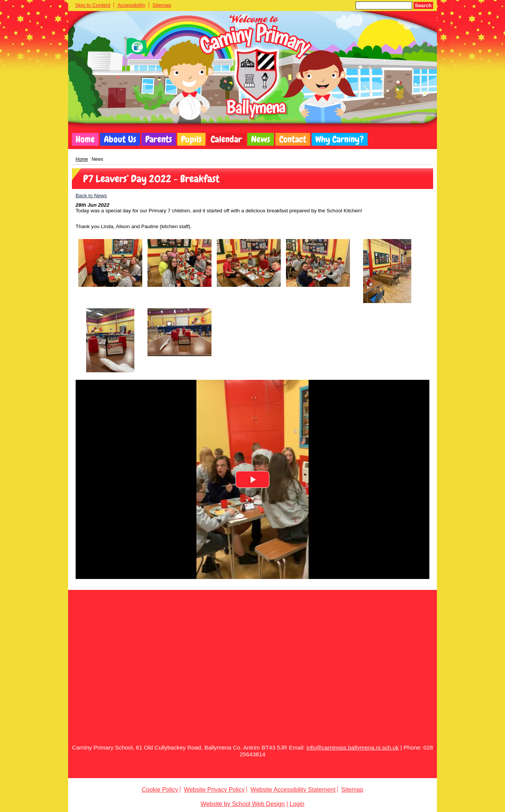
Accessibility (131, 5)
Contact (293, 139)
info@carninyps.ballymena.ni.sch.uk (352, 747)
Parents (159, 139)
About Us (120, 139)
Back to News (91, 196)
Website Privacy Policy (214, 790)
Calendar (226, 139)
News (261, 139)
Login (297, 804)
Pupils (191, 139)
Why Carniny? (340, 139)
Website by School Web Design (243, 804)
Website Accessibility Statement (293, 790)
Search (423, 5)
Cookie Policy (160, 790)
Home (85, 139)
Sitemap (162, 5)
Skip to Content (93, 5)
